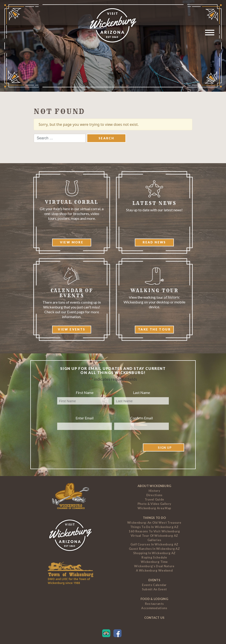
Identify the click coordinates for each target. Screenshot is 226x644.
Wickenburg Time (154, 562)
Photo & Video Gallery (154, 504)
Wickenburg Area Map (154, 508)
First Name (85, 392)
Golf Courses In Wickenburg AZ (154, 544)
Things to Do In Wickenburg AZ (154, 527)
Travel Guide (154, 499)
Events (154, 580)
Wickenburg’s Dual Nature (154, 566)
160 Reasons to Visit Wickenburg (154, 531)
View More (72, 242)
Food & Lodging (154, 599)
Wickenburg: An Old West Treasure (154, 523)
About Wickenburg (154, 486)
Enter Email (85, 418)
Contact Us (154, 618)
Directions (154, 495)
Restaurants (154, 604)
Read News (154, 242)
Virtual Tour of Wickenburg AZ (154, 536)
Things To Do (154, 518)
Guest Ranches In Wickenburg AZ (154, 549)
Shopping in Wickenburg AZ (154, 553)
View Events (72, 329)
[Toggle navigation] (210, 33)
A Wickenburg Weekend (154, 570)
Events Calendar (154, 585)
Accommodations (154, 608)
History (154, 491)
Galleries (154, 540)
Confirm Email (141, 418)
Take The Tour (154, 329)
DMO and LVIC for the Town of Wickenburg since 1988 (69, 581)
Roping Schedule (154, 557)
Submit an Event (154, 589)
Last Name (141, 392)
